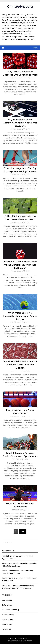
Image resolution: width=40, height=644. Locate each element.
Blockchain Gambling (10, 610)
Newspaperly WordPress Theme (20, 641)
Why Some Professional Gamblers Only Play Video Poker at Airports (20, 123)
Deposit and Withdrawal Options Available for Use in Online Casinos (20, 365)
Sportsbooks (7, 624)
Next (23, 531)
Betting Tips (7, 605)
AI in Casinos (7, 600)
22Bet (25, 28)
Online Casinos (8, 615)
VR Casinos (7, 629)
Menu (36, 48)
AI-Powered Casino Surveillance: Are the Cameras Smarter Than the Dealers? (20, 265)
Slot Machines (8, 619)
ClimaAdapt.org (20, 6)
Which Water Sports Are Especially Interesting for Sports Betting (20, 316)
